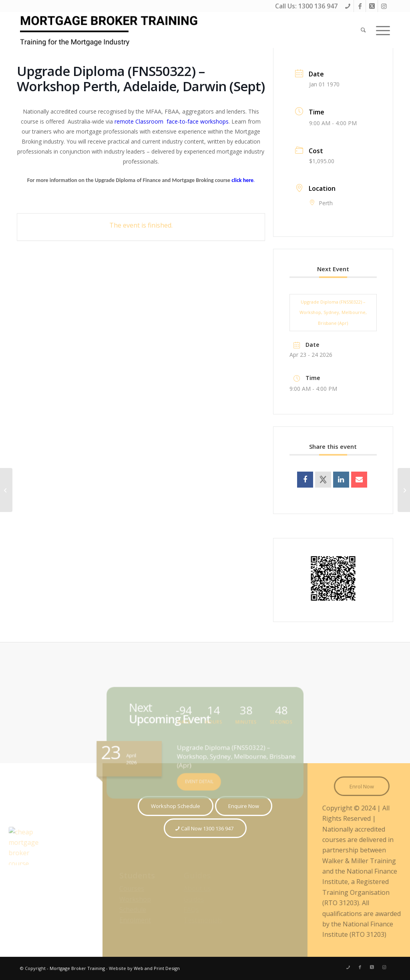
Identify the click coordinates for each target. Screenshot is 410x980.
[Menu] (380, 30)
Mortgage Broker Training (77, 968)
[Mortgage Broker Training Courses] (110, 30)
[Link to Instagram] (384, 6)
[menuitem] (363, 30)
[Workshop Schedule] (176, 806)
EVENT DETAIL (200, 777)
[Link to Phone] (348, 6)
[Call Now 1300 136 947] (205, 828)
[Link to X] (372, 6)
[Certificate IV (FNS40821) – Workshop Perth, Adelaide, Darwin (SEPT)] (6, 490)
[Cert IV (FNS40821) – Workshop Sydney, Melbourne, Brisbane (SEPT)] (404, 490)
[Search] (363, 30)
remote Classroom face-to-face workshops (171, 121)
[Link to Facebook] (360, 6)
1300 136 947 (318, 6)
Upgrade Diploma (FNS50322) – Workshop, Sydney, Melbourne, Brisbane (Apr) (333, 312)
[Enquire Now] (244, 806)
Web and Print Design (157, 968)
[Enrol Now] (365, 786)
